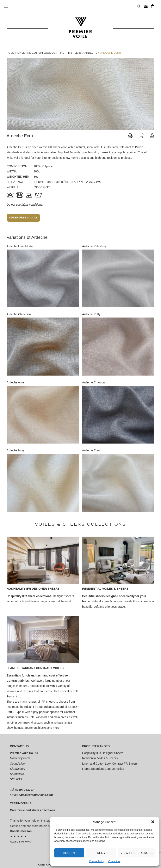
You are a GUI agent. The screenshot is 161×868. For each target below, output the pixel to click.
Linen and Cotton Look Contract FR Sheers (49, 53)
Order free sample (23, 218)
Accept (69, 853)
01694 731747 (25, 790)
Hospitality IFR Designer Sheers (33, 589)
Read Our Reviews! (21, 842)
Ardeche (91, 53)
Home (11, 53)
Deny (101, 853)
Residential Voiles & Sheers (105, 589)
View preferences (137, 853)
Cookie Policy (97, 861)
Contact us (114, 861)
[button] (153, 822)
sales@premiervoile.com (36, 795)
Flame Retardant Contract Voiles (35, 668)
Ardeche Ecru (111, 53)
